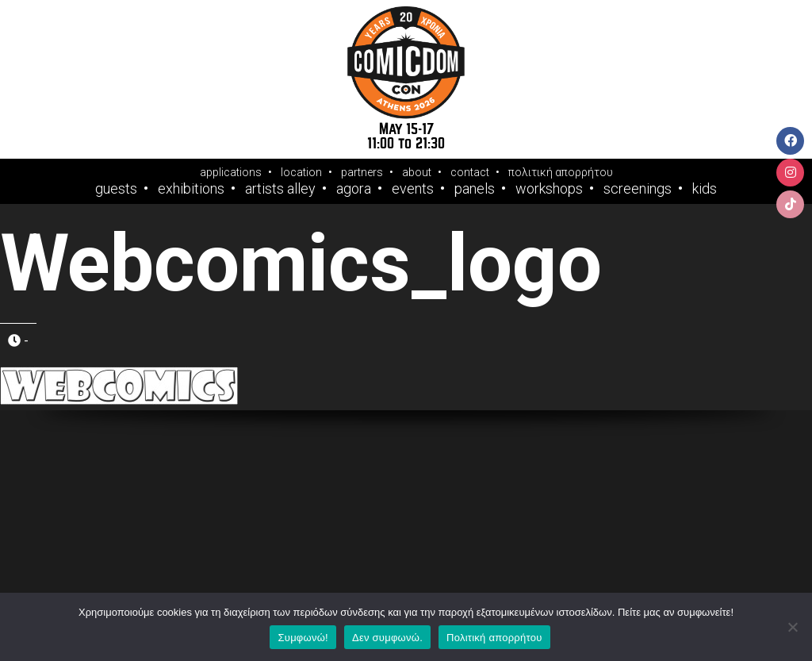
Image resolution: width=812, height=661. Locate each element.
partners (362, 172)
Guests (116, 189)
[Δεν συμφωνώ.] (792, 627)
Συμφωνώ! (303, 638)
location (301, 172)
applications (231, 172)
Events (413, 189)
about (417, 172)
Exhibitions (191, 189)
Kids (705, 189)
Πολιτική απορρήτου (494, 638)
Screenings (638, 189)
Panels (475, 189)
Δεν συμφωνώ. (387, 638)
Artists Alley (280, 189)
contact (470, 172)
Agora (354, 189)
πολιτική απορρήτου (561, 172)
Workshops (549, 189)
